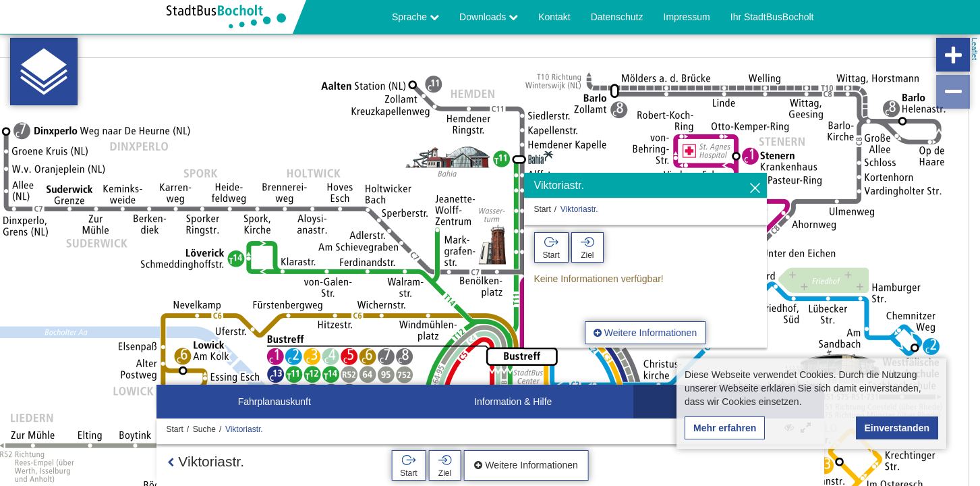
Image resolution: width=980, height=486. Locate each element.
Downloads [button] (489, 17)
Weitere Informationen (645, 333)
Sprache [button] (415, 17)
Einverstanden (897, 428)
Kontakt (554, 17)
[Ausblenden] (755, 189)
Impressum (687, 17)
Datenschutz (617, 17)
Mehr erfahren (725, 428)
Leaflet (975, 49)
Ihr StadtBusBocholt (772, 17)
